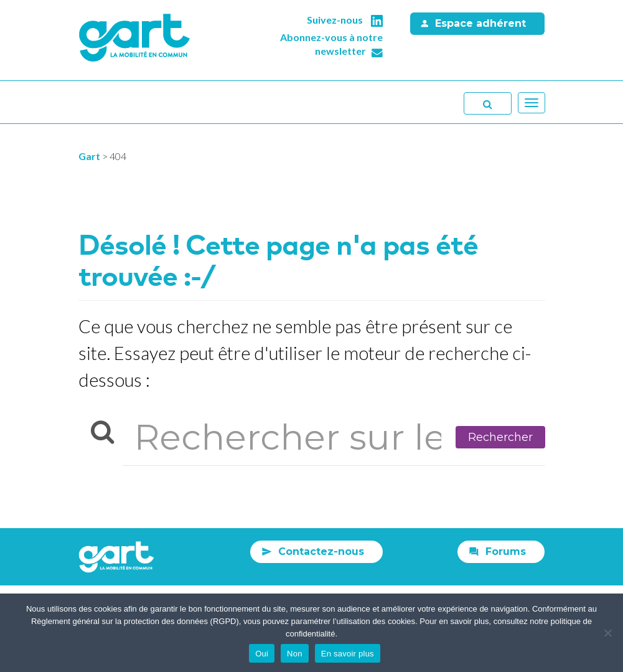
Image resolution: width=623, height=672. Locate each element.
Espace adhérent (480, 23)
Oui (262, 654)
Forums (506, 551)
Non (295, 654)
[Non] (607, 633)
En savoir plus (348, 654)
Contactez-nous (321, 551)
